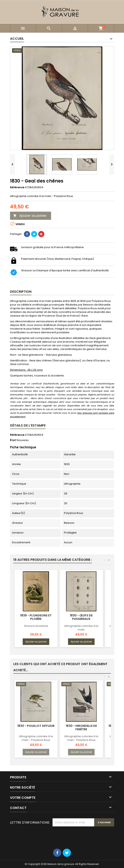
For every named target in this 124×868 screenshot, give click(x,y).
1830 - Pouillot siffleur (36, 726)
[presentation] (84, 836)
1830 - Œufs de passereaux (81, 617)
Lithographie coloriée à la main (81, 628)
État (13, 440)
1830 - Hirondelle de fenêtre (81, 728)
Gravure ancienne (36, 626)
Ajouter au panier (30, 216)
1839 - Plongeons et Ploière (36, 617)
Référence (17, 187)
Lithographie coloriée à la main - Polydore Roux (36, 738)
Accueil (17, 39)
